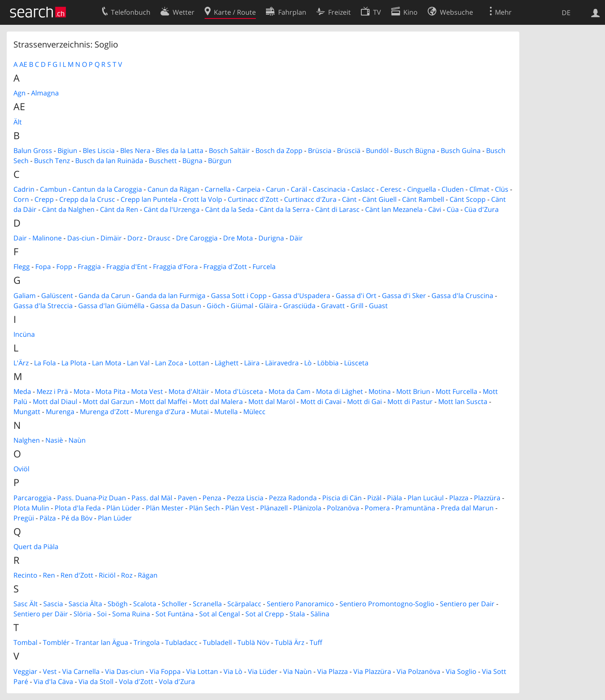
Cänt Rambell (423, 199)
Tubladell (217, 642)
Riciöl (107, 575)
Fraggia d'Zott (225, 267)
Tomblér (56, 642)
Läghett (227, 363)
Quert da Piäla (36, 547)
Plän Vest (240, 508)
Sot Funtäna (175, 614)
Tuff (316, 642)
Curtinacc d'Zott (253, 199)
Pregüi (24, 518)
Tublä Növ (253, 642)
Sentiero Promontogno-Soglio (387, 604)
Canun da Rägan (173, 189)
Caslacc (363, 189)
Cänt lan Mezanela (394, 209)
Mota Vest (147, 391)
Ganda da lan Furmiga (171, 296)
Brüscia (320, 151)
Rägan (148, 575)
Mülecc (254, 412)
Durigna (271, 238)
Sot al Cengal (220, 614)
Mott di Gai (364, 402)
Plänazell (274, 508)
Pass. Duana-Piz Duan (92, 498)
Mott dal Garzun (108, 402)
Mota (82, 391)
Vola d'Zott (136, 682)
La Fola (45, 363)
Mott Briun (413, 391)
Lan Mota (107, 363)
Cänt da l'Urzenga (172, 209)
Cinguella (422, 189)
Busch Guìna (461, 151)
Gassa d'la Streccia (43, 306)
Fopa (43, 267)
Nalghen (27, 440)
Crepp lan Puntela (149, 199)
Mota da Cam (289, 391)
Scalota (145, 604)
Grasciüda (299, 306)
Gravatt (333, 306)
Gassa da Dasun (176, 306)
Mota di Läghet (339, 391)
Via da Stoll (96, 682)
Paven (187, 498)
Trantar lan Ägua (102, 642)
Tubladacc (181, 642)
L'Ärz (21, 363)
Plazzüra (487, 498)
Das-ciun (81, 238)
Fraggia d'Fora (175, 267)
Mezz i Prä (52, 391)
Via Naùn (297, 671)
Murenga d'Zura (160, 412)
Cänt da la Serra (284, 209)
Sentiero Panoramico (300, 604)
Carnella (218, 189)
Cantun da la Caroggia (107, 189)
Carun (276, 189)
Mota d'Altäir (189, 391)
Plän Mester (165, 508)
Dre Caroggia (197, 238)
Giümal (242, 306)
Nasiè (54, 440)
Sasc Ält (26, 604)
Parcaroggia (33, 498)
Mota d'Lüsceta (239, 391)
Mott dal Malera (218, 402)
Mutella (226, 412)
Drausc (159, 238)
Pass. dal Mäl (152, 498)
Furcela (264, 267)
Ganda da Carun (104, 296)
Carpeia (248, 189)
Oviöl (21, 469)
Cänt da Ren (119, 209)
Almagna (45, 93)
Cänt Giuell (379, 199)
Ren (49, 575)
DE (566, 13)
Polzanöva (343, 508)
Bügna (192, 161)
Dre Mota (238, 238)
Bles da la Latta (180, 151)
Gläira (268, 306)
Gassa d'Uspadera (301, 296)
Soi (102, 614)
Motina (380, 391)
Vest (50, 671)
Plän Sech (204, 508)
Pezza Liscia (245, 498)
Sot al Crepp (265, 614)
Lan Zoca (169, 363)
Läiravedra (282, 363)
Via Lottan (202, 671)
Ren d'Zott (77, 575)
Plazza (459, 498)
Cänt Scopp (468, 199)
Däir (296, 238)
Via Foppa (165, 671)
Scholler (175, 604)
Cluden (453, 189)
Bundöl (377, 151)
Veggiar (25, 671)
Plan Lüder (115, 518)
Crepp (44, 199)
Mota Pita (110, 391)
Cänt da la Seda (229, 209)
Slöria (83, 614)
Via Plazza (333, 671)
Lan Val (138, 363)
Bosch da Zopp (279, 151)
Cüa (453, 209)
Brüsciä (349, 151)
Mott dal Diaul (55, 402)
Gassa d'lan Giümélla (111, 306)
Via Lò (233, 671)
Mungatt (27, 412)
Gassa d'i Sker (404, 296)
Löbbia (328, 363)
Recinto (25, 575)
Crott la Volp (203, 199)
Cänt (349, 199)
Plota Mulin (31, 508)
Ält (18, 122)
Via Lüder (263, 671)
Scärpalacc (244, 604)
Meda (22, 391)
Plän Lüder (123, 508)
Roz (127, 575)
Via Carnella (81, 671)
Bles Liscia (99, 151)
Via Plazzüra (372, 671)
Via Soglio (461, 671)
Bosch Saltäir (229, 151)
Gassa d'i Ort (356, 296)
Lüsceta (356, 363)
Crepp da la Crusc (87, 199)
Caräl (299, 189)
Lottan (199, 363)
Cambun (53, 189)
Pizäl (374, 498)
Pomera (377, 508)
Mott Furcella (456, 391)
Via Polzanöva (418, 671)
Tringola (147, 642)
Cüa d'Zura (481, 209)
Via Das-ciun (125, 671)
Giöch (216, 306)
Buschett (163, 161)
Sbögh (118, 604)
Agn (20, 93)
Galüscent (57, 296)
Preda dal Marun (467, 508)
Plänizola (307, 508)
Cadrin (24, 189)
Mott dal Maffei (163, 402)
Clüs (502, 189)
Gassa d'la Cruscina (462, 296)
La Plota (74, 363)
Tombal (25, 642)
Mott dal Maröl (272, 402)
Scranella (207, 604)
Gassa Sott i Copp (239, 296)
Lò (308, 363)
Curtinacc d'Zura (310, 199)
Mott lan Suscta (463, 402)
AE (23, 64)
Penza (212, 498)
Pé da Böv (77, 518)
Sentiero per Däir (41, 614)
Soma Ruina (131, 614)
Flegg (22, 267)
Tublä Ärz (289, 642)
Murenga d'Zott (104, 412)
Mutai (200, 412)
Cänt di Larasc (337, 209)
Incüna (24, 334)
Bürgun (220, 161)
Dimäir (111, 238)
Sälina (320, 614)
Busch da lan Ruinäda (109, 161)
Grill (357, 306)
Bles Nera (135, 151)
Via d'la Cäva (53, 682)
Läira (252, 363)
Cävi (435, 209)
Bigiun (67, 151)
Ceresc (391, 189)
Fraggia (89, 267)
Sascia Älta (85, 604)
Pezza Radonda (293, 498)
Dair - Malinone (38, 238)
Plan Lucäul (426, 498)
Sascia (53, 604)
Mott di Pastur (410, 402)
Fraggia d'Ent (127, 267)
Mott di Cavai (321, 402)
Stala (297, 614)
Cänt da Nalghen (68, 209)
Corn (21, 199)
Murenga (60, 412)
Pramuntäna (415, 508)
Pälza (48, 518)
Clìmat (479, 189)
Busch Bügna (415, 151)
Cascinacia (329, 189)
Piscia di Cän (342, 498)
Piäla (395, 498)
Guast (378, 306)
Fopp (64, 267)
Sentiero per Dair (467, 604)
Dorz (135, 238)
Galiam (25, 296)
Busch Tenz (52, 161)
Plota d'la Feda (78, 508)
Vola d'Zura (177, 682)
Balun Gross (33, 151)
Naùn (77, 440)
